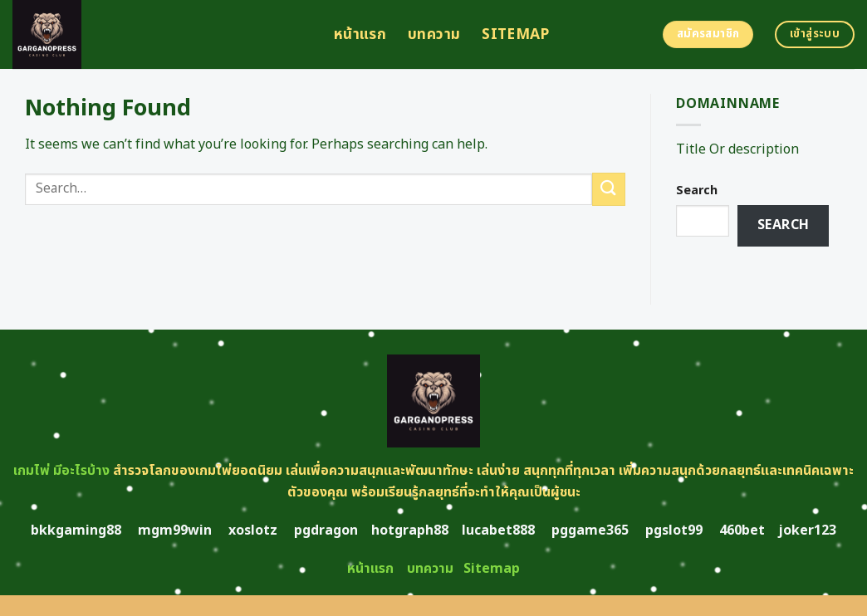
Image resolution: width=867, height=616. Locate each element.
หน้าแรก (360, 34)
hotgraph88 (410, 530)
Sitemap (515, 34)
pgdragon (326, 530)
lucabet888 (498, 530)
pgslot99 (674, 530)
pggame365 (590, 530)
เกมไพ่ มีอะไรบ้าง (61, 471)
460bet (742, 530)
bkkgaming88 (76, 530)
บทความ (434, 34)
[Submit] (609, 189)
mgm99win (175, 530)
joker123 (807, 530)
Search (697, 191)
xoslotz (253, 530)
